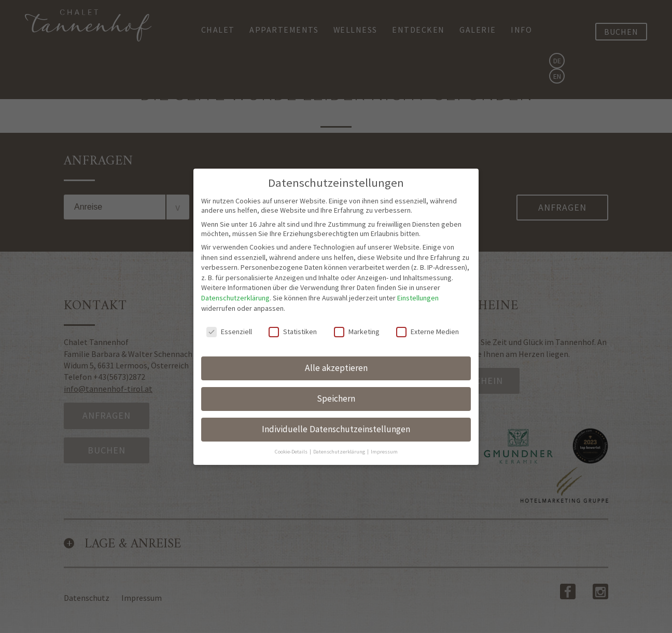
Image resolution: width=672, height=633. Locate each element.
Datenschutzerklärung (235, 297)
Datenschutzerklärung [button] (340, 451)
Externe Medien (428, 331)
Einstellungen (418, 297)
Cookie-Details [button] (292, 451)
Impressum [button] (384, 451)
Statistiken (293, 331)
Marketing (357, 331)
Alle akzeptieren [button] (336, 367)
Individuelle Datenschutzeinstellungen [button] (336, 428)
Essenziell (229, 331)
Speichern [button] (336, 397)
